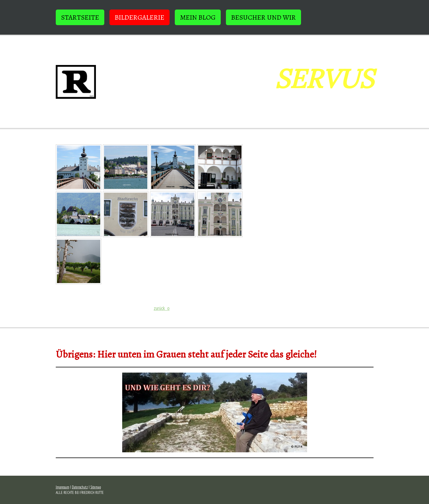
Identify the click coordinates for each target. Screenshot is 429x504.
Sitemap (96, 487)
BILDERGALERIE (140, 17)
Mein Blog (198, 17)
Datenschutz (80, 487)
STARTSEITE (80, 17)
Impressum (63, 487)
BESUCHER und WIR (263, 17)
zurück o (162, 308)
